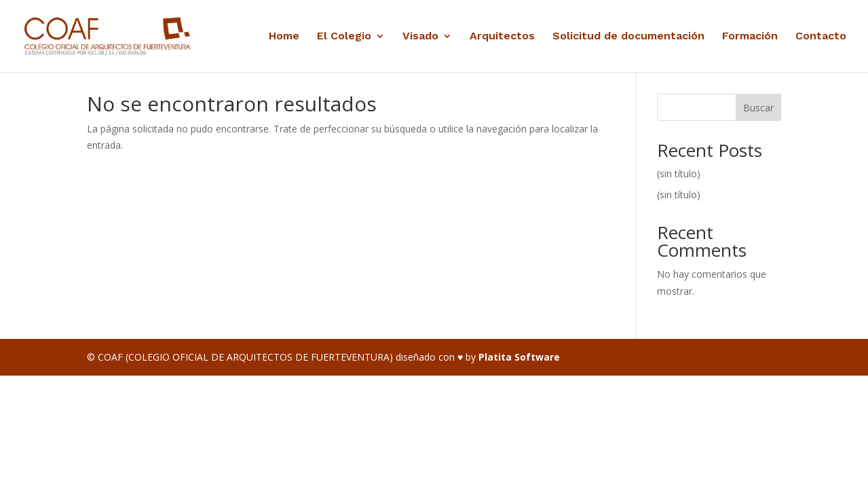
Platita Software (519, 357)
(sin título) (679, 174)
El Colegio (344, 37)
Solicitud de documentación (628, 37)
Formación (750, 37)
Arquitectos (502, 37)
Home (284, 37)
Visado (420, 37)
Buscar (758, 108)
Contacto (821, 37)
